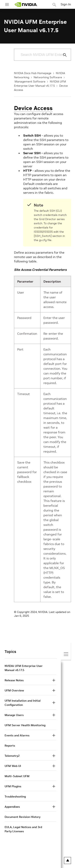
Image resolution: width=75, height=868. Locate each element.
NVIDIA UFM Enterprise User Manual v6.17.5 (24, 668)
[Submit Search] (63, 55)
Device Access (33, 108)
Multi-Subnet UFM (17, 776)
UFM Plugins (13, 786)
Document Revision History (22, 817)
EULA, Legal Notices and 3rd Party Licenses (23, 829)
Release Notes (14, 680)
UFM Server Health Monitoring (25, 725)
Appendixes (12, 807)
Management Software (30, 81)
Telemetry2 (12, 756)
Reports (10, 746)
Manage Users (14, 715)
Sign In (66, 4)
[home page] (26, 4)
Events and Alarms (17, 735)
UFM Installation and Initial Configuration (23, 703)
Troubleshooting (15, 796)
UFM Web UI (13, 766)
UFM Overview (14, 690)
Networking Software (48, 77)
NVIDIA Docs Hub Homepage (33, 73)
